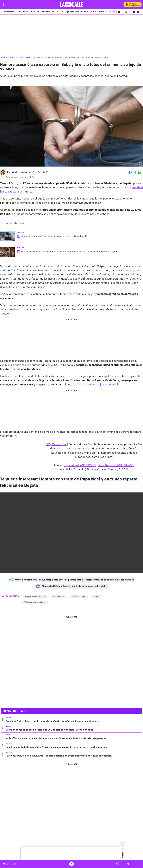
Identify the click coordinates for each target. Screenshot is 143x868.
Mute (117, 864)
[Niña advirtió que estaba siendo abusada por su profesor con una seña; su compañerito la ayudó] (8, 252)
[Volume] (128, 864)
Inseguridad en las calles (35, 596)
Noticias (14, 57)
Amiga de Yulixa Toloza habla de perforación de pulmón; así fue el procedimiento (52, 721)
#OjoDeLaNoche (56, 444)
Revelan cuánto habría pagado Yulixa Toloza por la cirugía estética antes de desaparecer (57, 747)
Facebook (130, 172)
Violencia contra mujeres (35, 602)
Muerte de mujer (78, 596)
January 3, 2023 (118, 469)
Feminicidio (58, 596)
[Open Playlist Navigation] (140, 864)
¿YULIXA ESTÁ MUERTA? (78, 12)
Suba (96, 596)
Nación (9, 717)
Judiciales (25, 57)
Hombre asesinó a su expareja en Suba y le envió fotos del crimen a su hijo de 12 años (70, 57)
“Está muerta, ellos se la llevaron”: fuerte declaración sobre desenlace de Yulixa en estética (59, 756)
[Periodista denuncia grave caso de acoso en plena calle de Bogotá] (8, 236)
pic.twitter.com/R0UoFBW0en (115, 465)
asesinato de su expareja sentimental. (95, 384)
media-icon (71, 864)
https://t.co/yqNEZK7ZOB (80, 465)
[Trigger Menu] (4, 5)
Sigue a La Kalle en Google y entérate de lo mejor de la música (72, 586)
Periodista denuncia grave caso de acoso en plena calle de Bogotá (54, 236)
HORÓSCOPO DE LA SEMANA (103, 12)
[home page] (72, 5)
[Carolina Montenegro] (21, 172)
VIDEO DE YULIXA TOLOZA (28, 12)
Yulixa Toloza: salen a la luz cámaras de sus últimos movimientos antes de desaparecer (56, 738)
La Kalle (4, 57)
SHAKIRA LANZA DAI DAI (53, 12)
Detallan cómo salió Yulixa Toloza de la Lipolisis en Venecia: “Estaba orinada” (50, 730)
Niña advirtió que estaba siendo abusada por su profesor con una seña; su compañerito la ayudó (69, 251)
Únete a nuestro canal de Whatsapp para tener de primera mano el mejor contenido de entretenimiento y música (72, 580)
